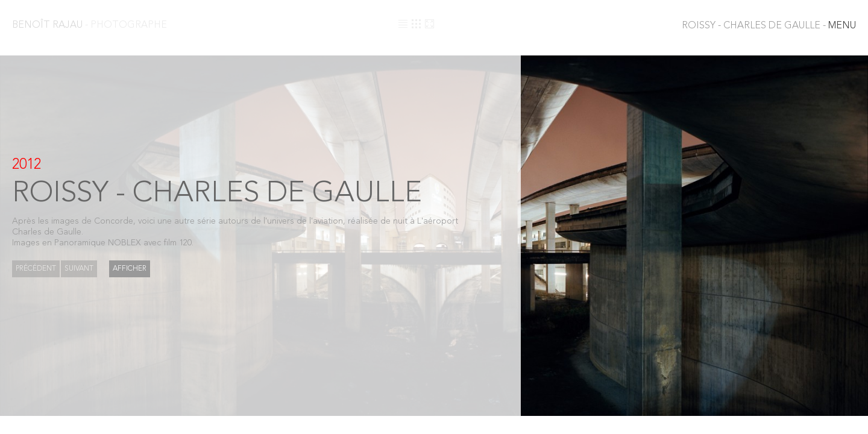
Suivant (79, 269)
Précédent (36, 269)
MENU (769, 26)
